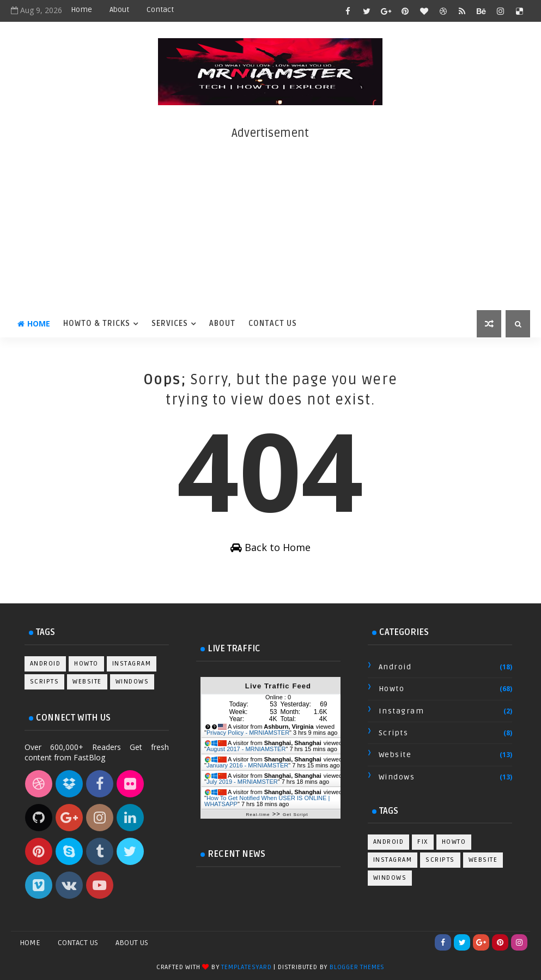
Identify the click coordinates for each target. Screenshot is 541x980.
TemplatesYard (246, 967)
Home (81, 10)
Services (170, 323)
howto (86, 664)
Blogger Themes (357, 967)
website (87, 682)
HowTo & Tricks (97, 323)
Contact (160, 10)
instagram (132, 664)
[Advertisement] (270, 217)
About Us (132, 943)
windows (132, 682)
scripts (45, 682)
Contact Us (273, 323)
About (119, 10)
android (45, 664)
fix (423, 842)
